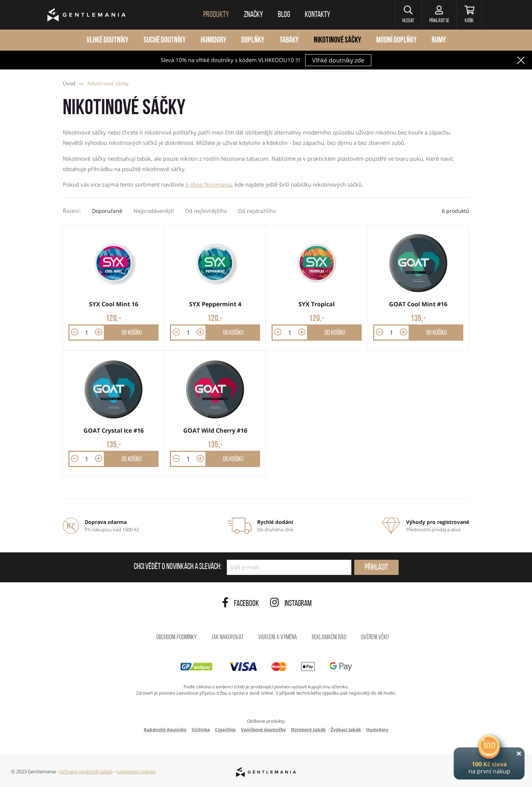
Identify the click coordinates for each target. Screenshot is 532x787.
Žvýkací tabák (346, 730)
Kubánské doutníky (165, 730)
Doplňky (253, 40)
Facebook (241, 604)
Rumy (439, 40)
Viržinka (201, 730)
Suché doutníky (165, 40)
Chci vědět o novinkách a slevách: (178, 567)
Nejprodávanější (154, 211)
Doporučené (107, 211)
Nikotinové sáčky (337, 40)
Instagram (291, 604)
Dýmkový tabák (308, 730)
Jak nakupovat (227, 638)
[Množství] (87, 333)
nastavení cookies (136, 771)
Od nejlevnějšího (206, 211)
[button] (408, 15)
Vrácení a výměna (278, 638)
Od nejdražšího (257, 211)
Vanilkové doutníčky (263, 730)
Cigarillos (225, 730)
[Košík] (469, 15)
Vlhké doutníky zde (338, 60)
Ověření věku (375, 638)
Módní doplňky (396, 40)
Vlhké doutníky (108, 40)
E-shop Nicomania (209, 184)
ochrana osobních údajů (86, 771)
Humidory (214, 40)
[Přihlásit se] (439, 15)
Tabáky (289, 40)
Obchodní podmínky (176, 638)
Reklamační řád (329, 638)
